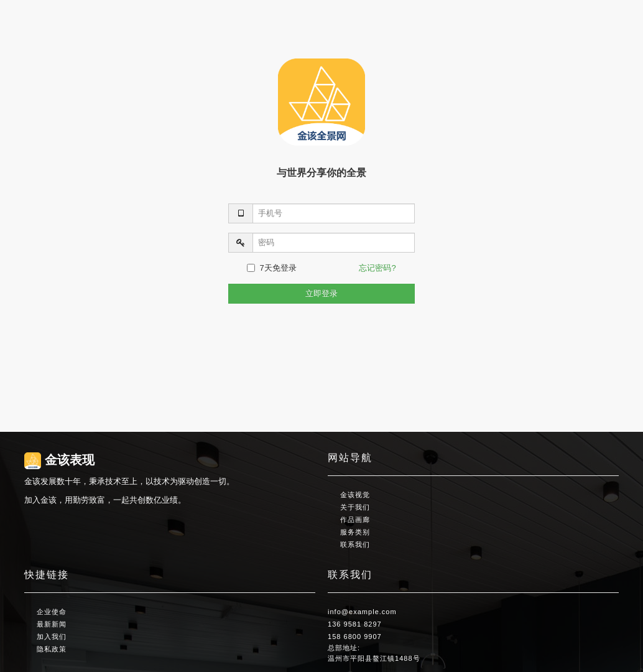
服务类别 (355, 532)
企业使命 (52, 612)
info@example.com (362, 612)
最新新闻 (52, 624)
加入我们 (52, 637)
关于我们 (355, 507)
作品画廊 (355, 520)
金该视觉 (355, 495)
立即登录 (321, 293)
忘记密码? (377, 268)
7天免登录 (271, 268)
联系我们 (355, 544)
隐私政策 (52, 649)
